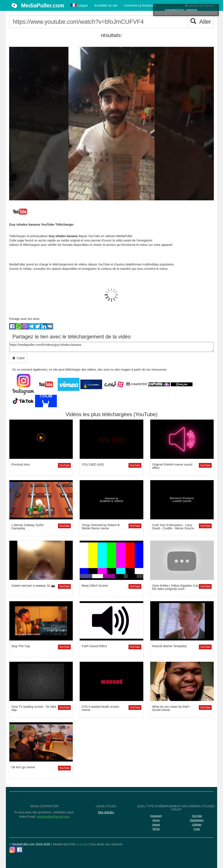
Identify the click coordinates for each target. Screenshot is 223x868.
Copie (18, 358)
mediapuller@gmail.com (53, 817)
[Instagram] (12, 850)
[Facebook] (19, 850)
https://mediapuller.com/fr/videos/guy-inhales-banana (111, 347)
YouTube (64, 465)
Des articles (106, 812)
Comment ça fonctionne (140, 5)
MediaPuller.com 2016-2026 (31, 844)
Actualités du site (106, 5)
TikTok (156, 829)
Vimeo (156, 820)
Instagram (156, 816)
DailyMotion (197, 820)
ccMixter (197, 825)
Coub (197, 829)
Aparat (156, 825)
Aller (201, 22)
